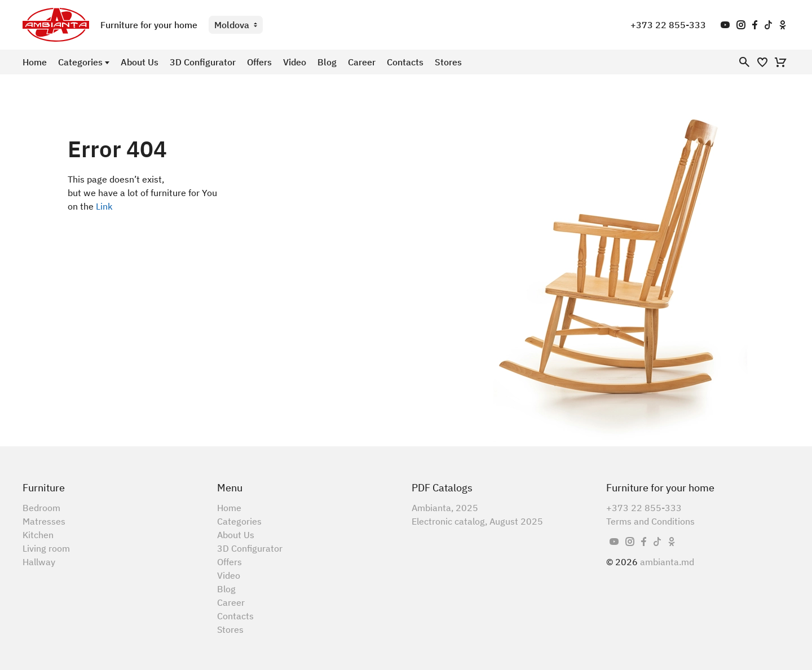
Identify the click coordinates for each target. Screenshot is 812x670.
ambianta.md (667, 562)
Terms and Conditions (650, 521)
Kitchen (38, 535)
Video (295, 62)
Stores (448, 62)
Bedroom (41, 508)
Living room (46, 548)
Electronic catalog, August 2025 (477, 521)
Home (35, 62)
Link (104, 206)
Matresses (44, 521)
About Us (140, 62)
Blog (327, 62)
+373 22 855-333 (668, 25)
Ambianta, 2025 (445, 508)
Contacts (405, 62)
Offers (259, 62)
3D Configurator (203, 62)
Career (362, 62)
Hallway (39, 562)
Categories (80, 62)
